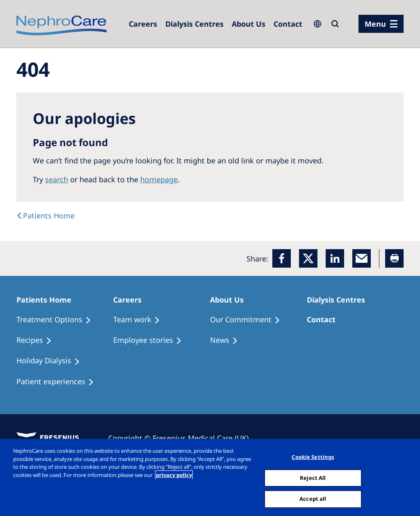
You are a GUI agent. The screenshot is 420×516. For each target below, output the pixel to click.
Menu (375, 24)
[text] (46, 216)
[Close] (407, 477)
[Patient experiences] (59, 382)
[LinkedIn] (335, 258)
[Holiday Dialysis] (52, 361)
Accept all (313, 499)
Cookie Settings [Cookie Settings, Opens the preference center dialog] (313, 457)
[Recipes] (38, 340)
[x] (308, 258)
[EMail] (362, 258)
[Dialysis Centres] (143, 24)
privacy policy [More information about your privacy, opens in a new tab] (174, 475)
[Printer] (394, 258)
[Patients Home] (48, 300)
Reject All (313, 478)
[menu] (381, 24)
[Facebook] (282, 258)
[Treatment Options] (57, 320)
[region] (210, 477)
